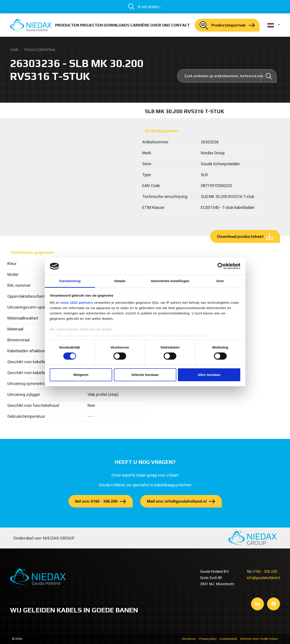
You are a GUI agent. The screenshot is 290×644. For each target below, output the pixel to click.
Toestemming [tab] (70, 281)
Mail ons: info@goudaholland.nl (177, 501)
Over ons (160, 25)
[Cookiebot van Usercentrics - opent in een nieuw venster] (221, 266)
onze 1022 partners (77, 303)
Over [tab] (220, 281)
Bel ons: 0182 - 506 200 (96, 501)
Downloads (117, 25)
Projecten (91, 25)
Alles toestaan (209, 375)
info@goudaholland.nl (263, 578)
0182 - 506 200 (265, 572)
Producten (67, 25)
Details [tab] (120, 281)
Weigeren (81, 375)
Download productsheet (240, 236)
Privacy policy (208, 639)
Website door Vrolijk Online (259, 639)
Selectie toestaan (145, 375)
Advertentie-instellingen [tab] (170, 281)
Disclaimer (189, 639)
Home (14, 50)
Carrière (140, 25)
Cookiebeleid (228, 639)
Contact (181, 25)
